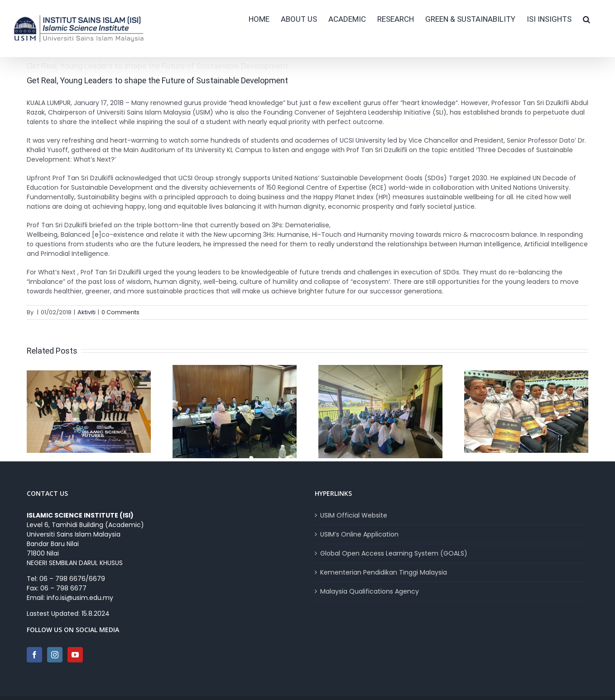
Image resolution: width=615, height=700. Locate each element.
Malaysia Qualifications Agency (370, 591)
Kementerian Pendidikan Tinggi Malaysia (384, 572)
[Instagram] (55, 655)
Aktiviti (86, 312)
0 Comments (120, 312)
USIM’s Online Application (359, 534)
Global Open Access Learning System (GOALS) (394, 553)
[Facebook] (34, 655)
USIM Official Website (354, 515)
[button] (586, 19)
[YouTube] (75, 655)
